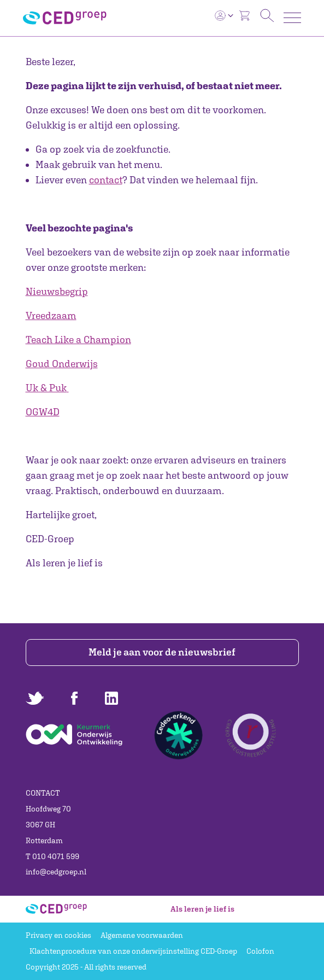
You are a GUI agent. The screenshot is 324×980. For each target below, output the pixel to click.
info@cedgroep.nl (56, 872)
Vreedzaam (51, 315)
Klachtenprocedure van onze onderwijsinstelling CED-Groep (133, 951)
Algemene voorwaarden (142, 935)
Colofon (260, 951)
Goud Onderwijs (62, 364)
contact (106, 180)
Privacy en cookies (58, 935)
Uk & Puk (46, 388)
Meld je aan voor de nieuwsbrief (162, 652)
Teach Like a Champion (78, 340)
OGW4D (43, 412)
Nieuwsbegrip (57, 291)
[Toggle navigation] (292, 18)
